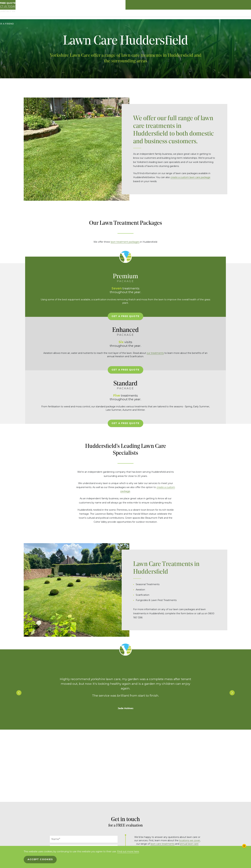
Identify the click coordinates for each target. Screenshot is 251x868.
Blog (207, 15)
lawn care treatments (162, 750)
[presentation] (74, 829)
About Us (102, 15)
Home (91, 15)
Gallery (181, 15)
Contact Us (219, 15)
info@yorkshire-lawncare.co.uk (167, 774)
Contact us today (215, 6)
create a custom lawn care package (190, 177)
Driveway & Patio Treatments (141, 15)
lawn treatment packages (125, 242)
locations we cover (190, 747)
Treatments (167, 15)
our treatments (208, 306)
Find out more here (128, 852)
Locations (195, 15)
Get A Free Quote (55, 329)
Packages (116, 15)
